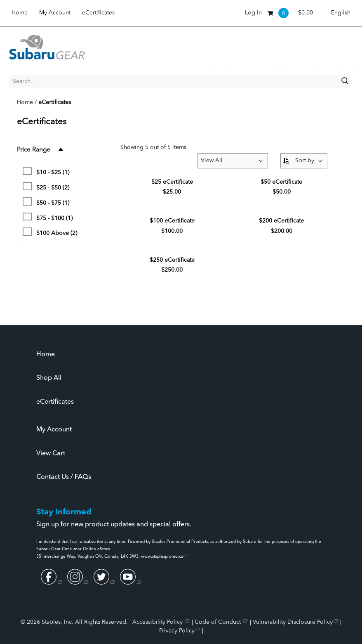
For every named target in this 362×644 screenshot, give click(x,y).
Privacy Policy (177, 631)
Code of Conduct (219, 622)
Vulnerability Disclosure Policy (293, 622)
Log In (253, 13)
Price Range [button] (40, 149)
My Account (55, 13)
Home (20, 13)
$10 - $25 (46, 171)
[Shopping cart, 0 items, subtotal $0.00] (290, 13)
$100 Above (50, 232)
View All (345, 70)
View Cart (51, 454)
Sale (317, 70)
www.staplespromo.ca (162, 556)
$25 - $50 (46, 186)
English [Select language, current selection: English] (341, 13)
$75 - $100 (48, 217)
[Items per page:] (233, 161)
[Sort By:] (304, 161)
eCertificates (98, 13)
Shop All (49, 378)
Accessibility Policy (158, 622)
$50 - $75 (46, 202)
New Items (222, 70)
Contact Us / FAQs (64, 477)
